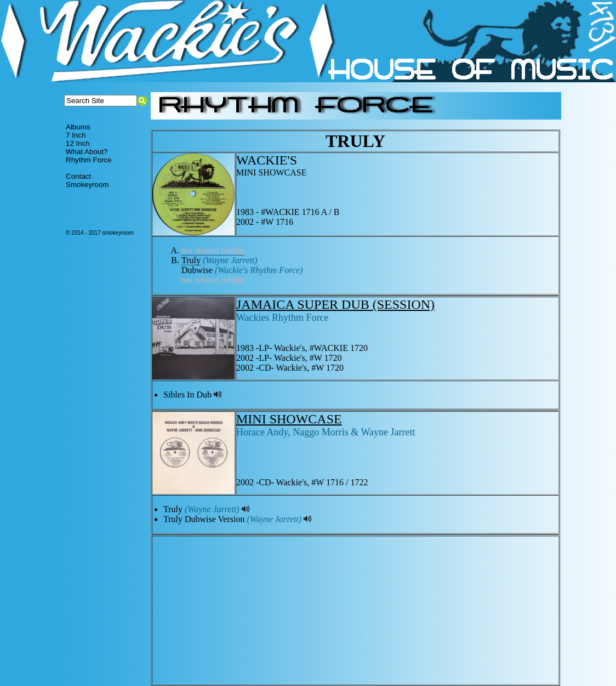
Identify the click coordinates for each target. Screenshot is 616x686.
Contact (78, 176)
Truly (191, 260)
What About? (87, 152)
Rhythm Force (89, 160)
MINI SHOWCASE (289, 419)
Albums (78, 127)
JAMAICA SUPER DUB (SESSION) (335, 304)
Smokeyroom (87, 185)
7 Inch (76, 135)
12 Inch (78, 143)
